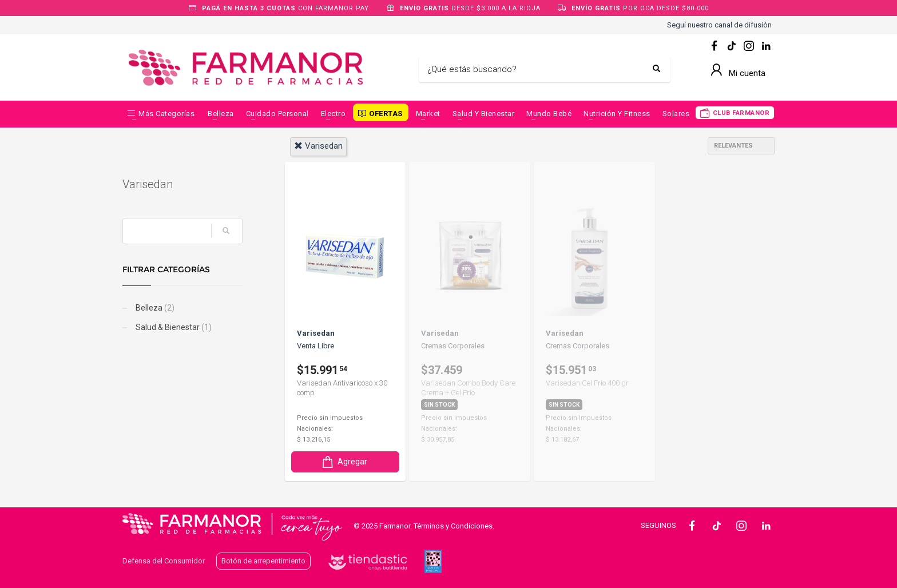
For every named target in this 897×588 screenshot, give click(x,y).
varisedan (318, 146)
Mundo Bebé (549, 114)
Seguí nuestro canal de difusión (719, 25)
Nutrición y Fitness (617, 114)
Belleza (221, 114)
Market (428, 114)
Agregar (344, 462)
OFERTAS (386, 114)
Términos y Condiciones (453, 526)
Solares (676, 114)
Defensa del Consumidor (164, 561)
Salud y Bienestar (484, 114)
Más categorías (166, 114)
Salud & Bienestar (173, 327)
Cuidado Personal (277, 114)
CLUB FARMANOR (741, 113)
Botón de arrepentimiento (263, 561)
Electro (334, 114)
